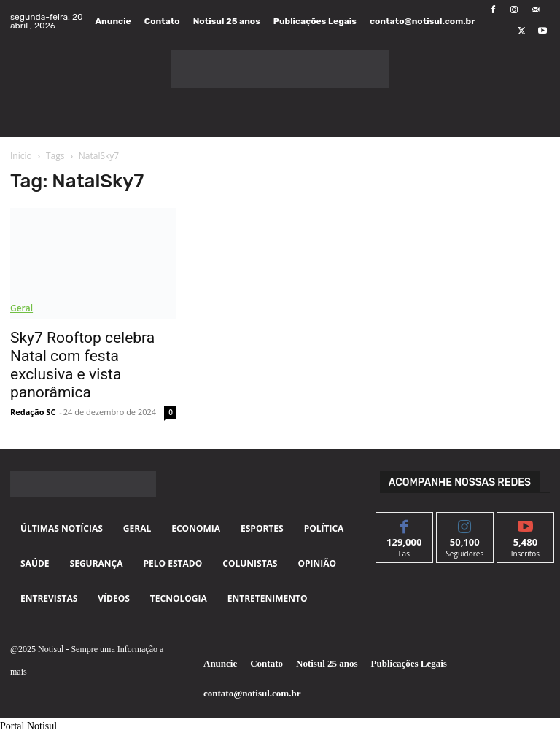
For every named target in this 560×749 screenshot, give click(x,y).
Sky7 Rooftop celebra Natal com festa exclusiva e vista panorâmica (82, 365)
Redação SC (33, 412)
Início (21, 156)
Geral (22, 308)
